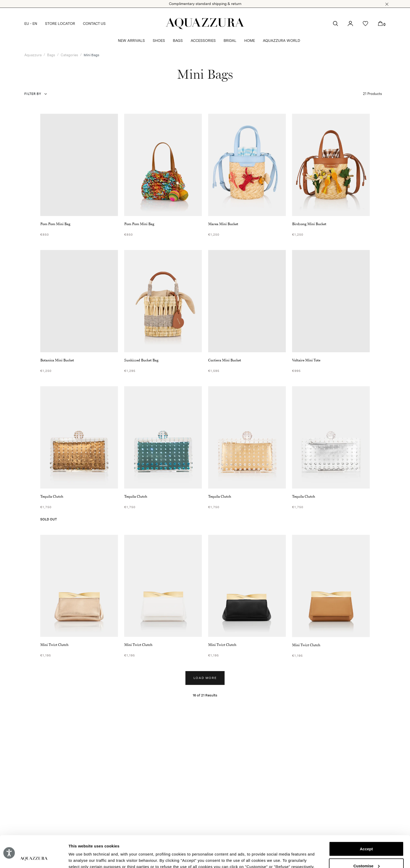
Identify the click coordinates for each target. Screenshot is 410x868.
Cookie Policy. (136, 843)
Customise (366, 836)
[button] (387, 4)
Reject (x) (366, 853)
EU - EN (31, 24)
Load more (205, 678)
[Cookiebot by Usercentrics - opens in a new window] (34, 858)
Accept (366, 819)
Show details (81, 858)
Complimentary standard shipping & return (205, 4)
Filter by (33, 94)
